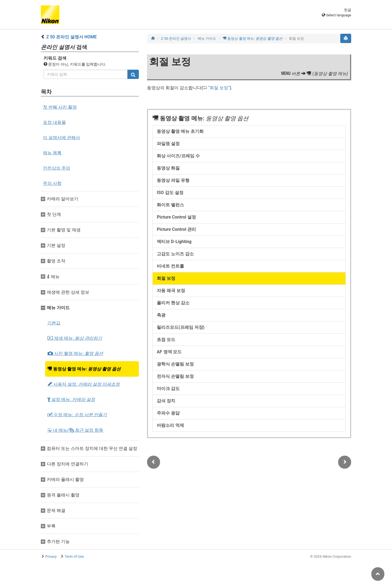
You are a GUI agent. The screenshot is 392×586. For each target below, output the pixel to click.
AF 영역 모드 (169, 352)
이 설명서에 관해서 (62, 138)
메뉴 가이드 (207, 39)
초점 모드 (166, 340)
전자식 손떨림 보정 (175, 376)
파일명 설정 (168, 144)
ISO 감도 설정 (170, 193)
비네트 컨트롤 (170, 266)
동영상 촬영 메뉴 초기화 (180, 131)
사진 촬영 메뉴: (75, 354)
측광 (161, 315)
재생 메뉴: (75, 338)
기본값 (54, 323)
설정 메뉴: (71, 400)
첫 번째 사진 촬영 (60, 107)
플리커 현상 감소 (173, 303)
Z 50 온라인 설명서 (176, 39)
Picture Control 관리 (176, 229)
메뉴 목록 (52, 153)
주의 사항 (52, 183)
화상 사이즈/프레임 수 (178, 156)
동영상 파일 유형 (173, 180)
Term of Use (74, 556)
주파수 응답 (168, 413)
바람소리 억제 (170, 425)
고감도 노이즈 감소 (175, 254)
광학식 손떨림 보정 (175, 364)
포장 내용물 (54, 122)
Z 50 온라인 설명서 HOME (71, 37)
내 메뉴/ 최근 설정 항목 (75, 430)
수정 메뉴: (77, 415)
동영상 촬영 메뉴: (84, 369)
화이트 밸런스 (170, 205)
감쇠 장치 (166, 401)
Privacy (51, 556)
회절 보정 (219, 88)
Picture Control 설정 (176, 217)
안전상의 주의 (57, 168)
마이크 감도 (168, 389)
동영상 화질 (168, 168)
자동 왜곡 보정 (171, 291)
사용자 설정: (84, 384)
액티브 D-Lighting (174, 242)
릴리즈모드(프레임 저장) (181, 327)
